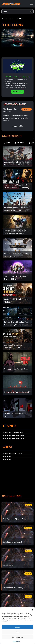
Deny (17, 632)
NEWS (7, 143)
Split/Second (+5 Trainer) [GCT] (13, 438)
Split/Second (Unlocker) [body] (13, 432)
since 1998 (26, 109)
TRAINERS (19, 143)
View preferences (17, 637)
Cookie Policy (17, 642)
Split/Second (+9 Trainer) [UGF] (13, 435)
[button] (32, 610)
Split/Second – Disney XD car (13, 453)
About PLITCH (17, 92)
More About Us (17, 126)
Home (3, 19)
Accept (18, 627)
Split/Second (21, 19)
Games (11, 19)
